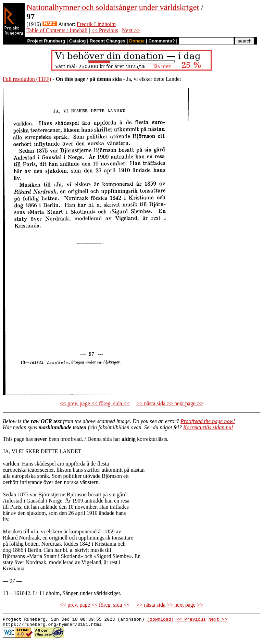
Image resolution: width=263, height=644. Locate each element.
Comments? (162, 41)
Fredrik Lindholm (96, 24)
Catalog (78, 41)
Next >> (131, 30)
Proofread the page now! (208, 421)
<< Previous (105, 30)
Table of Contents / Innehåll (57, 30)
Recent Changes (108, 41)
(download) (160, 620)
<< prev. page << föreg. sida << (95, 403)
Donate (137, 41)
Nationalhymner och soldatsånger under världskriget (113, 7)
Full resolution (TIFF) (27, 79)
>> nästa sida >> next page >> (170, 403)
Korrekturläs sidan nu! (208, 427)
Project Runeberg (46, 41)
